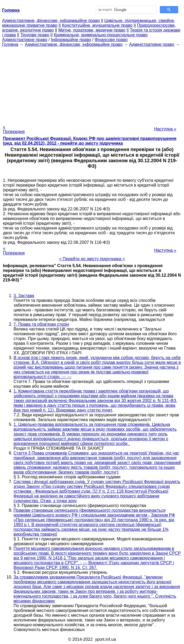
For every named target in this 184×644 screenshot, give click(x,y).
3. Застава (24, 296)
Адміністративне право (25, 40)
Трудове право (35, 35)
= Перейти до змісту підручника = (92, 259)
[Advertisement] (92, 84)
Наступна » (165, 129)
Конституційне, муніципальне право (97, 25)
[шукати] (125, 10)
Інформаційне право (71, 40)
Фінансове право (111, 40)
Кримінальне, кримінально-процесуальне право (101, 35)
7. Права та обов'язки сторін (41, 324)
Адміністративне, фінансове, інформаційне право (51, 21)
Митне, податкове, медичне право (92, 30)
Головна (10, 44)
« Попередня (14, 129)
